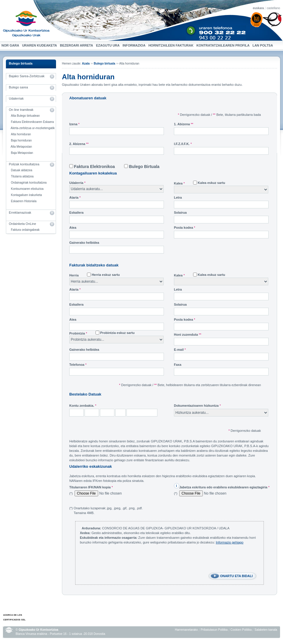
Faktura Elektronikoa (94, 167)
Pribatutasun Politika (214, 630)
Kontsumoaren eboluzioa (27, 189)
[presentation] (125, 561)
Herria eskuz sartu (106, 275)
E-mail (180, 350)
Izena (74, 124)
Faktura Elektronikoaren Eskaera (32, 122)
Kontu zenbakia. (83, 406)
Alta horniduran (21, 134)
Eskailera (76, 213)
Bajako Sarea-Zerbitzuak (27, 76)
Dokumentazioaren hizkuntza (197, 406)
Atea (73, 228)
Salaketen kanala (266, 630)
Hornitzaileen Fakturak (172, 46)
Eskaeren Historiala (24, 201)
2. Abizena (79, 144)
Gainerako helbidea (84, 243)
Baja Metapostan (22, 153)
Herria (74, 275)
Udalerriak (16, 98)
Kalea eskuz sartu (212, 183)
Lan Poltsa (263, 46)
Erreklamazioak (20, 213)
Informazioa (135, 46)
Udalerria (77, 183)
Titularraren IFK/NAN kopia (91, 487)
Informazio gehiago (230, 542)
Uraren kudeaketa (40, 46)
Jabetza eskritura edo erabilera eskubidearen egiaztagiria (224, 487)
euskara (258, 8)
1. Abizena (184, 124)
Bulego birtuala (21, 63)
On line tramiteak (21, 110)
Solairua (180, 213)
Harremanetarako (186, 630)
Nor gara (11, 46)
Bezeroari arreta (77, 46)
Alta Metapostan (21, 147)
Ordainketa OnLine (22, 224)
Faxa (178, 365)
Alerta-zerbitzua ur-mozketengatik (33, 128)
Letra (178, 197)
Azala (86, 64)
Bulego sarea (18, 87)
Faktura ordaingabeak (25, 230)
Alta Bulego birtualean (25, 116)
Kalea (179, 183)
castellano (273, 8)
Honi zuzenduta (188, 335)
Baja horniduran (21, 140)
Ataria (75, 197)
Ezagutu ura (109, 46)
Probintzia (78, 333)
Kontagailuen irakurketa (26, 195)
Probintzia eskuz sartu (117, 333)
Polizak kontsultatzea (24, 164)
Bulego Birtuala (144, 167)
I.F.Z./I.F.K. (183, 144)
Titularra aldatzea (22, 176)
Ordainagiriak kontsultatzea (29, 183)
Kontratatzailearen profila (223, 45)
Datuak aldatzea (22, 170)
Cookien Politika (241, 630)
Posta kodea (185, 228)
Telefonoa (78, 365)
